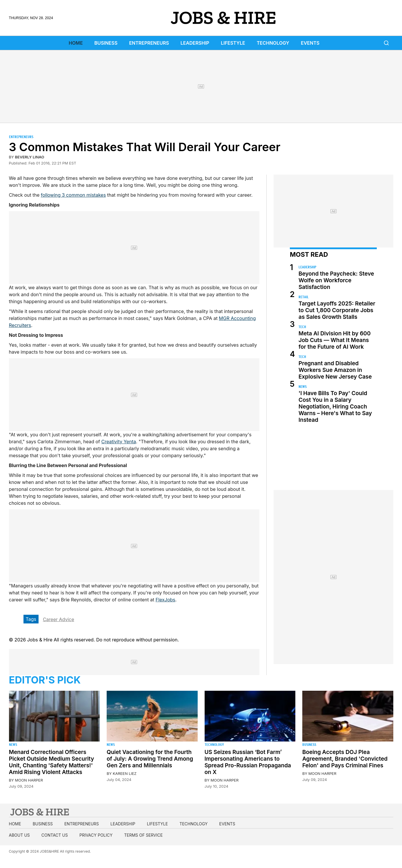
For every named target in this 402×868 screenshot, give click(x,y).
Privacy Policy (96, 835)
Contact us (55, 835)
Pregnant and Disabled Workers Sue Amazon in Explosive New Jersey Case (335, 370)
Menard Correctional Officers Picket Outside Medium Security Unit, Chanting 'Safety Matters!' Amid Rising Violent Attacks (52, 762)
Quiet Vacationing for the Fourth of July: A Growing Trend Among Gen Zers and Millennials (150, 759)
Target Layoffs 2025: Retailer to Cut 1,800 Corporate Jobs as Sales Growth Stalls (337, 310)
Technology (273, 43)
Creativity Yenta (119, 442)
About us (19, 835)
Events (310, 43)
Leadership (195, 43)
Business (106, 43)
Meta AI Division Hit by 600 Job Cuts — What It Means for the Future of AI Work (335, 340)
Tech (302, 327)
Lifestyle (233, 43)
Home (76, 43)
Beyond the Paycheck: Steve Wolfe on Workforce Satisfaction (336, 280)
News (303, 387)
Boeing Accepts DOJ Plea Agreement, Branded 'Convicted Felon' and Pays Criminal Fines (345, 759)
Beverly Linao (30, 157)
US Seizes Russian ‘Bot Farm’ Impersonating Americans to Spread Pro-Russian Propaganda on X (248, 762)
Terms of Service (143, 835)
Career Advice (59, 619)
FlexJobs (165, 600)
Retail (304, 297)
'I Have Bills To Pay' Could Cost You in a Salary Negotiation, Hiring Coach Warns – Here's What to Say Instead (335, 407)
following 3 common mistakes (73, 195)
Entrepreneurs (149, 43)
